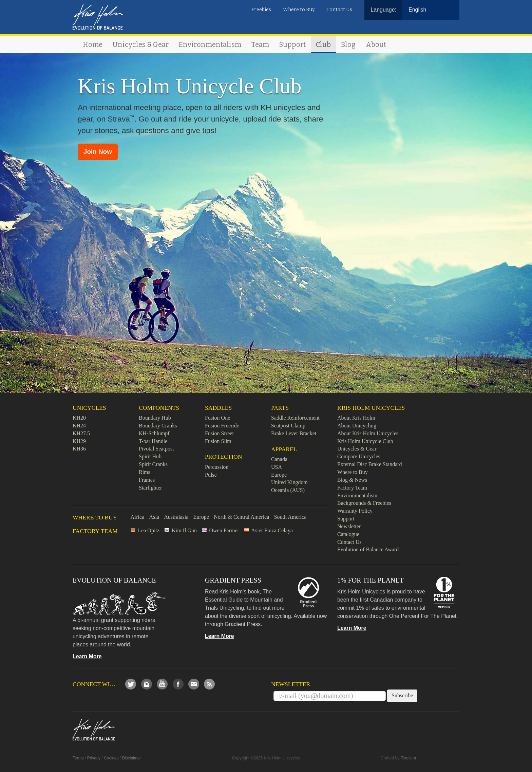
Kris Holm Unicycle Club (365, 441)
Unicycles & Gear (141, 44)
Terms (78, 758)
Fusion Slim (218, 441)
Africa (137, 517)
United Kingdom (289, 482)
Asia (154, 517)
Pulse (211, 475)
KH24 (79, 426)
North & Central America (241, 517)
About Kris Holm (356, 418)
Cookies (111, 758)
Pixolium (408, 758)
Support (292, 44)
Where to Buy (299, 10)
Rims (145, 472)
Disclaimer (131, 758)
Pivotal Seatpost (156, 449)
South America (290, 517)
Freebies (261, 10)
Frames (147, 480)
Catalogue (348, 534)
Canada (279, 459)
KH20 (79, 418)
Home (93, 44)
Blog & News (352, 480)
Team (260, 44)
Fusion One (217, 418)
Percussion (217, 467)
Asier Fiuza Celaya (272, 530)
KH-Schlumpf (154, 433)
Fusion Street (219, 433)
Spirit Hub (150, 456)
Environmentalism (210, 44)
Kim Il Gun (184, 530)
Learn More (87, 656)
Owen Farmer (224, 530)
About (376, 44)
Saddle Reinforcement (295, 418)
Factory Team (352, 488)
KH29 (79, 441)
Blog (348, 44)
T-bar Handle (153, 441)
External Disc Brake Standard (370, 464)
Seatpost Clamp (288, 426)
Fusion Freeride (222, 426)
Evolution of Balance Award (368, 549)
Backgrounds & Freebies (364, 503)
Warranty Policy (355, 511)
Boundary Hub (155, 418)
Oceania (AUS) (288, 490)
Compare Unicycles (359, 456)
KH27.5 (81, 433)
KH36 (79, 449)
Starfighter (150, 488)
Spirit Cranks (153, 464)
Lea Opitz (149, 530)
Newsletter (349, 526)
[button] (98, 152)
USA (277, 467)
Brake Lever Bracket (294, 433)
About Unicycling (357, 426)
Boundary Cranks (158, 426)
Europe (279, 475)
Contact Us (339, 10)
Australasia (176, 517)
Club (323, 44)
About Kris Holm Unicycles (368, 433)
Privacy (94, 758)
